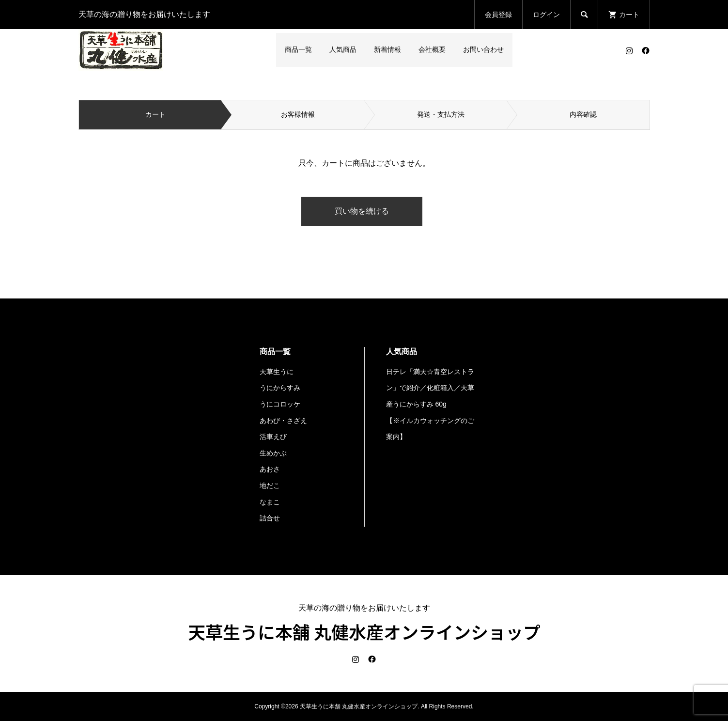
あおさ (270, 469)
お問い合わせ (483, 49)
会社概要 (432, 49)
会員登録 (498, 15)
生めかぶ (273, 453)
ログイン (546, 15)
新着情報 (387, 49)
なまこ (270, 502)
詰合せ (270, 518)
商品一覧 (298, 49)
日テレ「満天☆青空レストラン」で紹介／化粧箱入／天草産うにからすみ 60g (430, 388)
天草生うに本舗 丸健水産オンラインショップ (364, 631)
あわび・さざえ (283, 421)
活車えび (273, 437)
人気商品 (343, 49)
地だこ (270, 486)
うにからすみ (280, 388)
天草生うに (277, 372)
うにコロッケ (280, 404)
